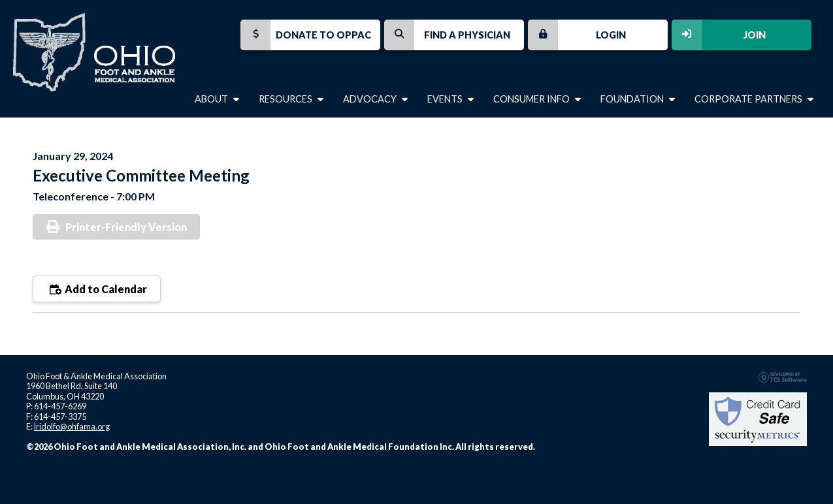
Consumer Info (537, 99)
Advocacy (375, 99)
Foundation (638, 99)
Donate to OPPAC (306, 35)
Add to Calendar (97, 289)
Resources (291, 99)
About (217, 99)
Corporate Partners (754, 99)
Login (577, 35)
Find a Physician (447, 35)
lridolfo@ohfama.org (72, 426)
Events (450, 99)
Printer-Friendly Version (126, 227)
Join (719, 35)
